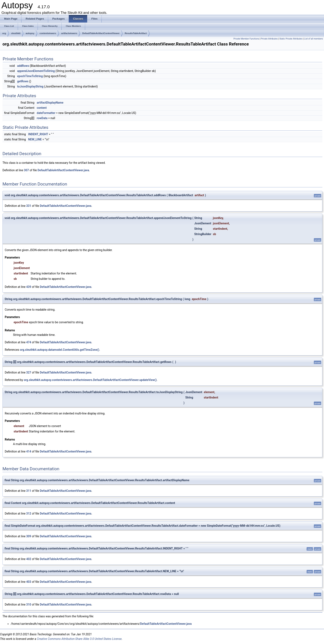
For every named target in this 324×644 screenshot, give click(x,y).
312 (29, 514)
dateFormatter (46, 113)
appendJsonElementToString (36, 71)
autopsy (30, 33)
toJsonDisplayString (30, 86)
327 (29, 372)
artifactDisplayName (50, 103)
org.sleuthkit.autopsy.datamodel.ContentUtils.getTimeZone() (60, 350)
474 (29, 342)
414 (29, 451)
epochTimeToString (30, 76)
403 (29, 582)
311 (29, 491)
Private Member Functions (246, 39)
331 (29, 206)
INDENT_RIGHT (38, 134)
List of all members (314, 39)
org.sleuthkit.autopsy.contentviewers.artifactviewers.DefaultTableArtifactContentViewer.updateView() (90, 380)
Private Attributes (269, 39)
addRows (23, 66)
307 (26, 170)
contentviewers (48, 33)
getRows (23, 81)
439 (29, 287)
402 (29, 559)
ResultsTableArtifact (136, 33)
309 (29, 536)
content (42, 108)
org (4, 33)
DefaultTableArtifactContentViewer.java (63, 170)
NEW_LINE (35, 139)
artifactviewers (69, 33)
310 (29, 604)
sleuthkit (16, 33)
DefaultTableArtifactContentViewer (101, 33)
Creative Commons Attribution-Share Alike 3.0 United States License (79, 639)
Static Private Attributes (291, 39)
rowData (42, 118)
